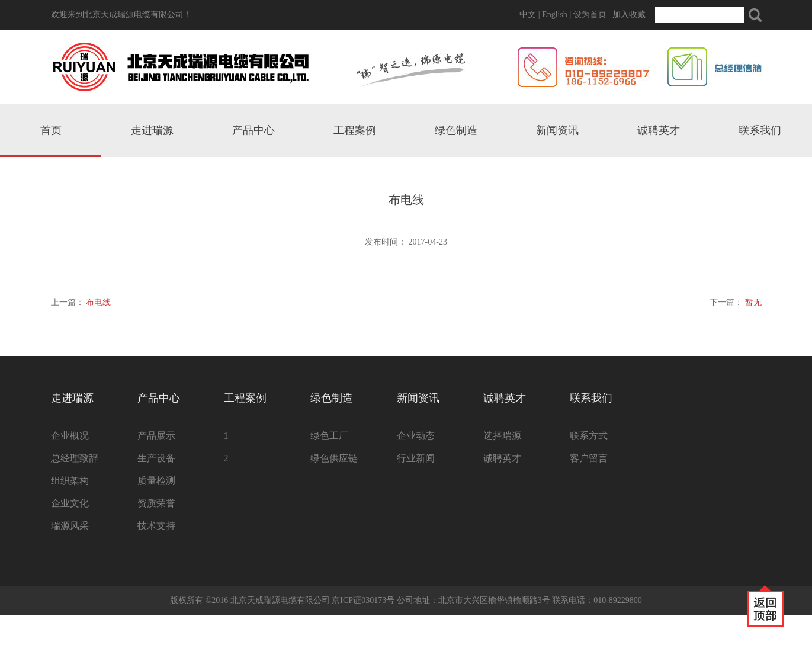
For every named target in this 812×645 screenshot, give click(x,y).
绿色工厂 (329, 436)
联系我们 (760, 130)
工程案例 (355, 130)
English (555, 15)
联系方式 (589, 436)
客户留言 (589, 458)
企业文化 (70, 503)
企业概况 (70, 436)
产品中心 (253, 130)
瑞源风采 (70, 526)
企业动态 (416, 436)
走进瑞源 (152, 130)
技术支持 (156, 526)
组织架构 (70, 481)
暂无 (753, 302)
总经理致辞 (75, 458)
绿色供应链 (334, 458)
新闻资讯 (557, 130)
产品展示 (156, 436)
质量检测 (156, 481)
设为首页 (590, 15)
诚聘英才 (659, 130)
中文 (528, 15)
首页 (51, 130)
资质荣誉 (156, 503)
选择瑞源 (502, 436)
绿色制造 (456, 130)
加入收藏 (629, 15)
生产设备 (156, 458)
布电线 (98, 302)
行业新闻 (416, 458)
